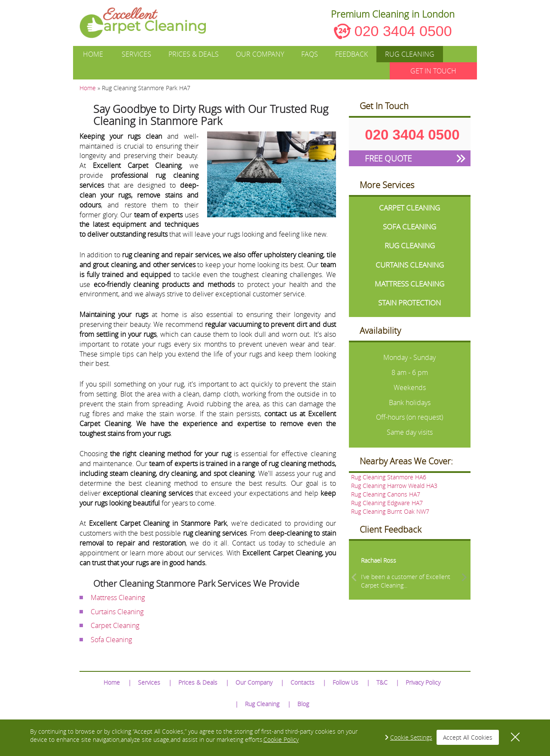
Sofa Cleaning (111, 640)
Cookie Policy (281, 739)
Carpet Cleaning (115, 625)
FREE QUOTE (388, 158)
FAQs (310, 54)
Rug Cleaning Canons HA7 (386, 494)
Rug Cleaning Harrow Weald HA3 (394, 486)
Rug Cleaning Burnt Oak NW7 (390, 511)
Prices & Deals (194, 54)
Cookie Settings (411, 737)
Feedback (351, 54)
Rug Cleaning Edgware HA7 (387, 503)
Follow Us (345, 682)
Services (136, 54)
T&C (382, 682)
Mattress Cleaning (118, 597)
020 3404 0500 (403, 31)
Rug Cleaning (410, 54)
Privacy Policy (423, 682)
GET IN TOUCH (433, 71)
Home (93, 54)
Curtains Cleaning (117, 612)
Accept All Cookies (468, 737)
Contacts (302, 682)
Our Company (260, 54)
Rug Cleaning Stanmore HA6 (389, 477)
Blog (303, 704)
